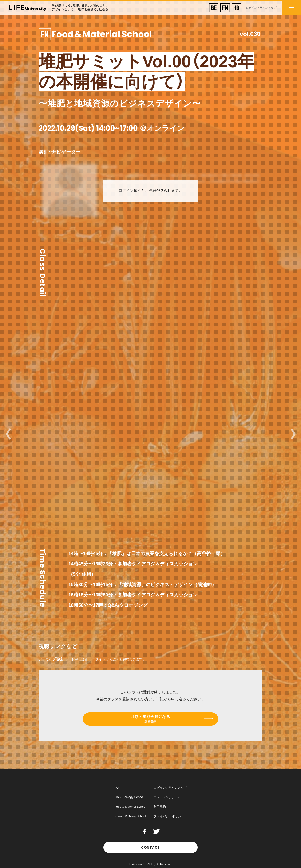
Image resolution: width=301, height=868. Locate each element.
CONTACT (150, 847)
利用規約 (160, 807)
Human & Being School (130, 816)
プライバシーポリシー (169, 816)
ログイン (251, 8)
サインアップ (268, 8)
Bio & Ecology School (129, 797)
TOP (117, 788)
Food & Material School (130, 807)
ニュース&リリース (167, 797)
